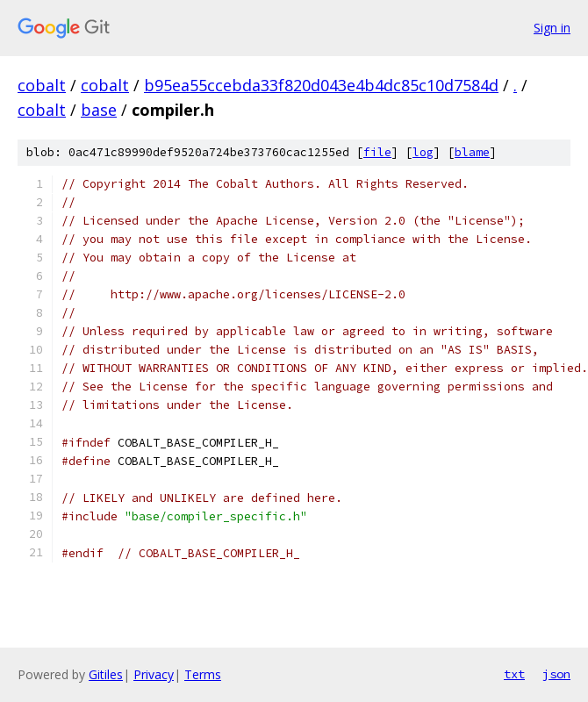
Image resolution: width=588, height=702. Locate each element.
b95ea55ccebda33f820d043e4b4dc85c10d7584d (321, 85)
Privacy (154, 674)
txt (514, 674)
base (99, 110)
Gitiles (106, 674)
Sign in (552, 28)
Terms (203, 674)
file (377, 152)
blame (472, 152)
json (556, 674)
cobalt (42, 85)
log (423, 152)
